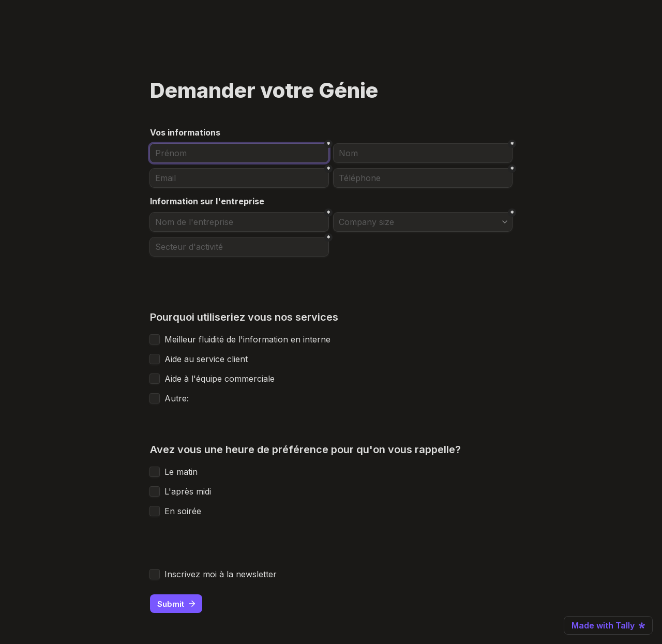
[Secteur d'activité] (239, 247)
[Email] (239, 178)
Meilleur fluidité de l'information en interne (247, 339)
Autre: (177, 398)
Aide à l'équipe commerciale (221, 379)
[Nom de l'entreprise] (239, 222)
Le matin (182, 472)
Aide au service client (207, 359)
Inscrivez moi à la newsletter (221, 574)
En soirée (184, 511)
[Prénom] (239, 153)
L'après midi (189, 491)
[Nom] (423, 153)
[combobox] (423, 178)
